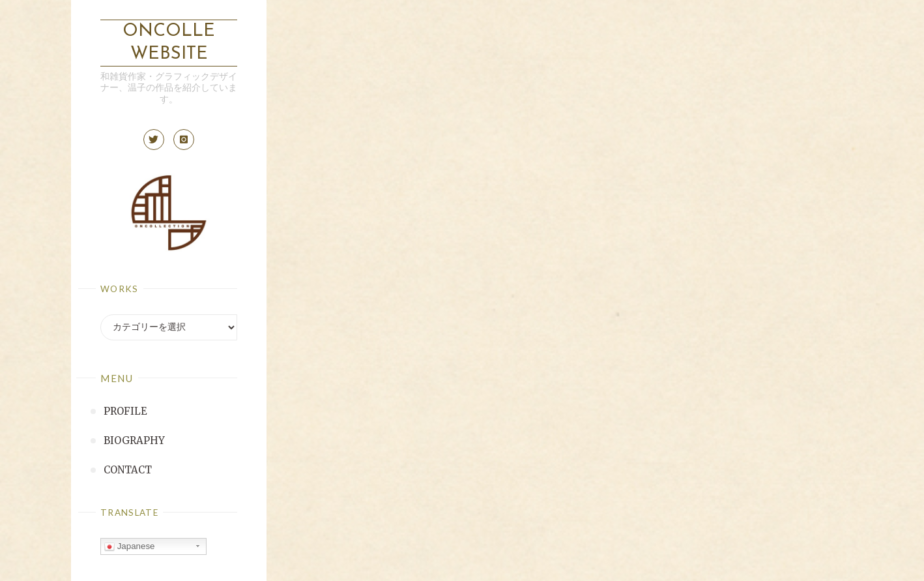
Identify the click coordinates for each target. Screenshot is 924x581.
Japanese (130, 546)
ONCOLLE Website (169, 43)
